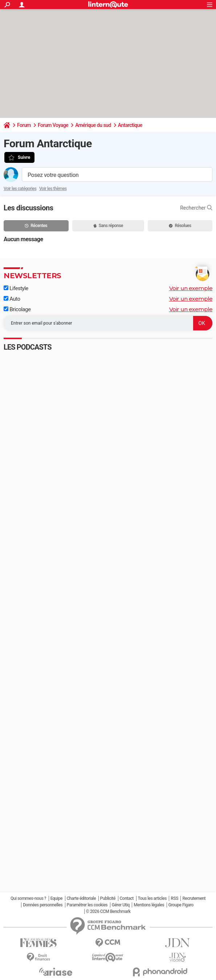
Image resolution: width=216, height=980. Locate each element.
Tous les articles (152, 898)
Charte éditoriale (81, 898)
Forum (24, 125)
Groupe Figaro (181, 905)
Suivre (24, 157)
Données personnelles (43, 905)
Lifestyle (16, 288)
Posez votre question (53, 175)
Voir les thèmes (53, 189)
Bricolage (17, 309)
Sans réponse (108, 226)
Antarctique (130, 125)
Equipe (56, 898)
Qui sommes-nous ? (28, 898)
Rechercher (196, 208)
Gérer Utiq (121, 905)
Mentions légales (149, 905)
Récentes (36, 226)
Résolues (180, 226)
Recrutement (194, 898)
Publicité (108, 898)
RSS (174, 898)
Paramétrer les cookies (87, 905)
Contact (127, 898)
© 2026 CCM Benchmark (108, 911)
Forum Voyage (53, 125)
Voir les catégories (20, 189)
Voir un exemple (191, 288)
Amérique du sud (93, 125)
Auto (12, 299)
